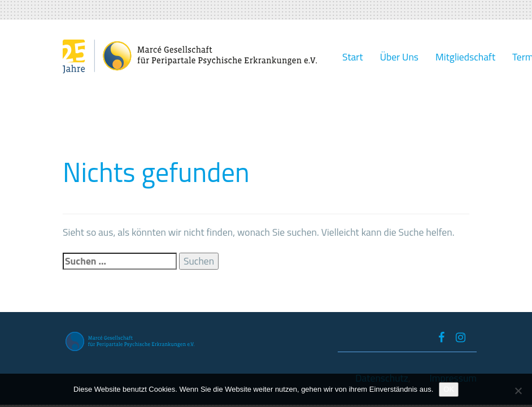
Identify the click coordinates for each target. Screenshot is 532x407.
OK (449, 389)
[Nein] (518, 391)
